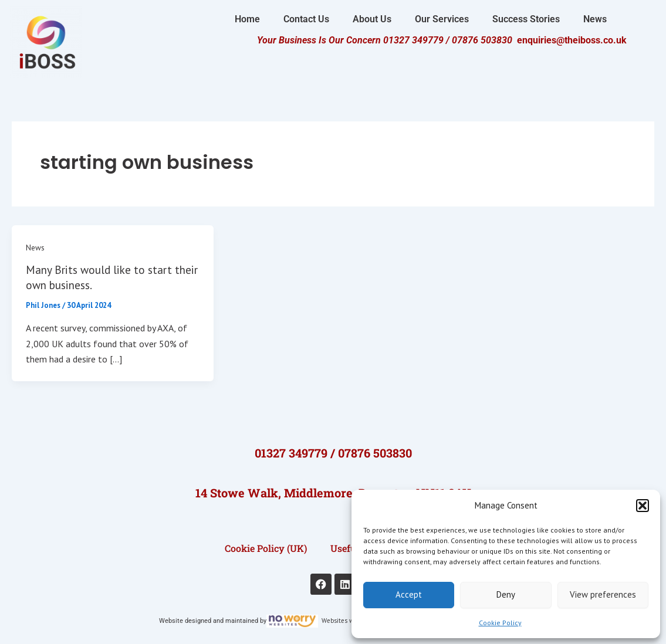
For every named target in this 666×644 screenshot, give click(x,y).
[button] (643, 506)
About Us (372, 19)
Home (247, 19)
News (595, 19)
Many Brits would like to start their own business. (102, 277)
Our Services (442, 19)
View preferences (603, 594)
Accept (409, 594)
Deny (506, 594)
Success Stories (526, 19)
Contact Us (306, 19)
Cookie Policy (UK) (266, 548)
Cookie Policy (500, 623)
